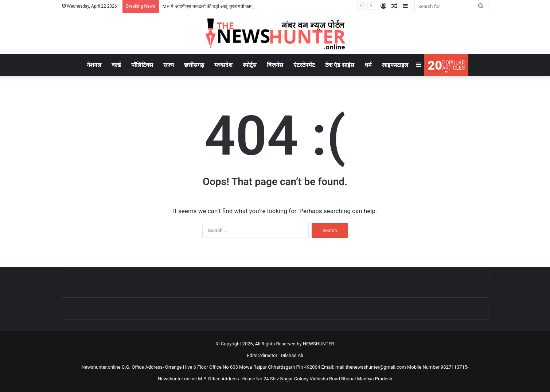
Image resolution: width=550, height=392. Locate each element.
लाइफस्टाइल (395, 65)
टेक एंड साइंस (340, 65)
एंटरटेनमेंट (304, 65)
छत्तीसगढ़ (194, 65)
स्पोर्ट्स (250, 65)
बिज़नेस (275, 65)
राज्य (169, 65)
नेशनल (94, 65)
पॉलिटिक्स (142, 65)
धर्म (368, 65)
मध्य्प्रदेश (223, 65)
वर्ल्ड (116, 65)
